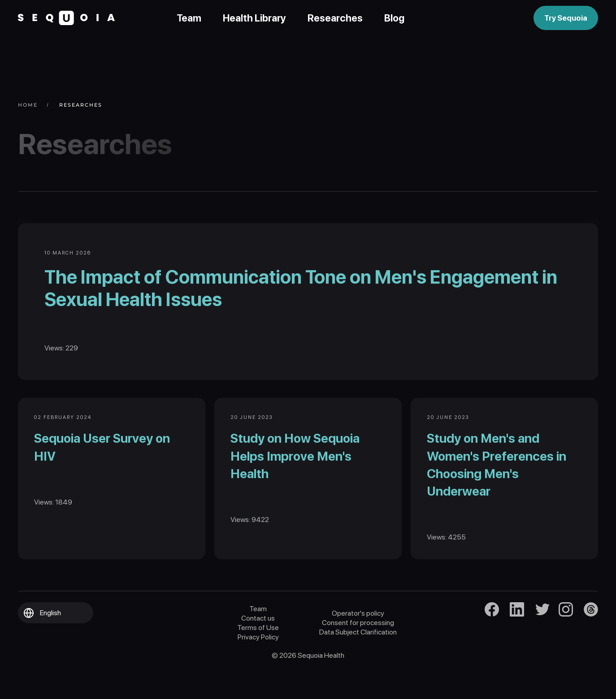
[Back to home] (66, 18)
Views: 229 (66, 353)
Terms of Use (258, 641)
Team (189, 18)
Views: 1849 (55, 514)
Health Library (254, 18)
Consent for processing (358, 636)
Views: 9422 (252, 532)
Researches (335, 18)
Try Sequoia (566, 18)
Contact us (258, 632)
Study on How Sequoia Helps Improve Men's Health (297, 468)
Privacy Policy (258, 651)
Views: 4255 (448, 549)
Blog (394, 18)
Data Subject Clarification (358, 646)
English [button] (50, 627)
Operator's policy (358, 627)
